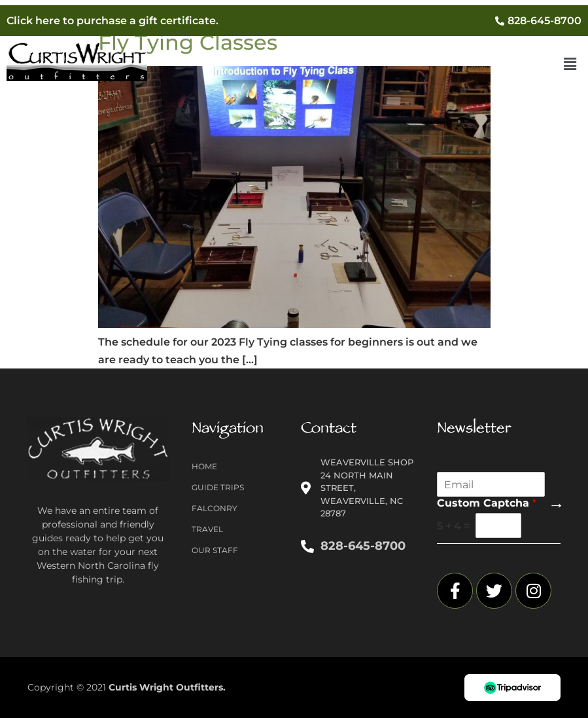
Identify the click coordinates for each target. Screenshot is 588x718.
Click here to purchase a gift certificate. (112, 21)
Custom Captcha (487, 503)
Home (204, 466)
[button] (570, 65)
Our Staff (215, 550)
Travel (207, 529)
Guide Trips (218, 487)
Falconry (215, 508)
